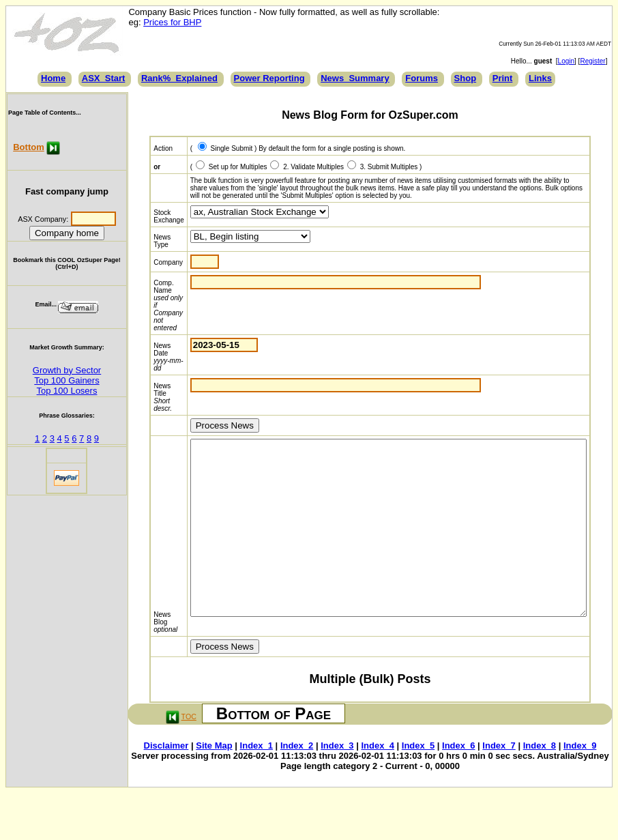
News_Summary (355, 78)
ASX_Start (104, 78)
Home (53, 78)
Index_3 (339, 780)
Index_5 (420, 780)
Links (540, 78)
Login (572, 61)
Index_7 (501, 780)
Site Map (216, 780)
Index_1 (259, 780)
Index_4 (380, 780)
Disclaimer (168, 780)
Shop (466, 78)
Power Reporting (269, 78)
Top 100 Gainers (67, 380)
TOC (188, 751)
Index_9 (582, 780)
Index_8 (542, 780)
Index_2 (299, 780)
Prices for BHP (172, 22)
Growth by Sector (66, 370)
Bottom (29, 147)
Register (598, 61)
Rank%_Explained (179, 78)
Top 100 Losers (67, 391)
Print (503, 78)
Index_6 (460, 780)
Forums (422, 78)
